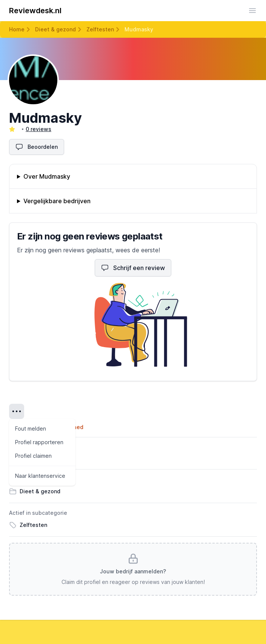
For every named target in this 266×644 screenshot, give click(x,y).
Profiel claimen (33, 456)
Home (17, 29)
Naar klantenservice (40, 476)
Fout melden (31, 429)
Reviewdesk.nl (35, 11)
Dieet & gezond (55, 29)
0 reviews (38, 129)
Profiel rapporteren (39, 442)
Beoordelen (37, 147)
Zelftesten (100, 29)
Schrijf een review (133, 268)
